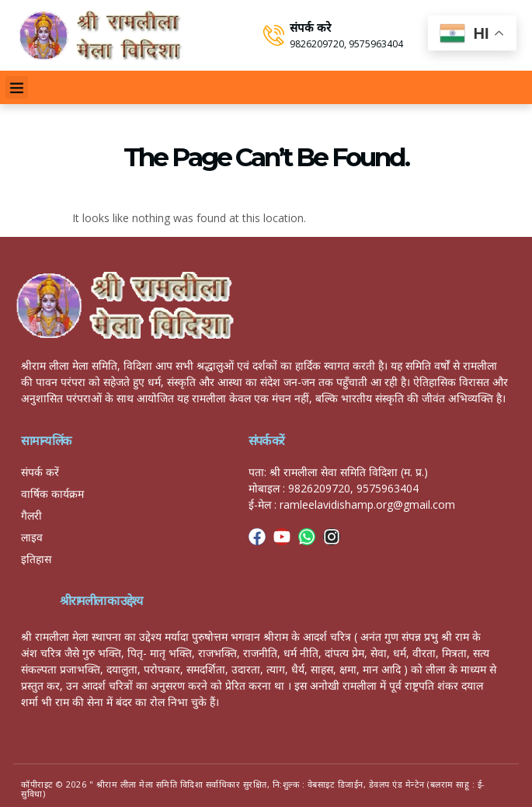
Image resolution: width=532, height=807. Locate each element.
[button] (17, 87)
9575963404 (376, 44)
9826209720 (317, 44)
